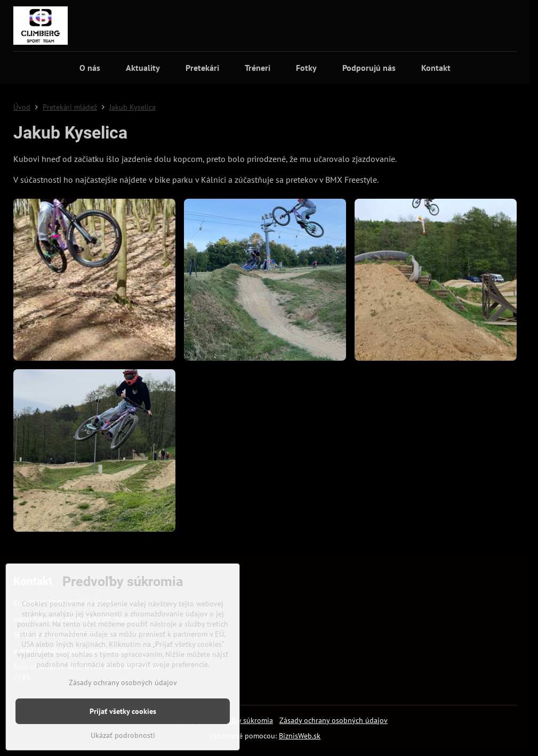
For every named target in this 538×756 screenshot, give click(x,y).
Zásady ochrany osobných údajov (334, 720)
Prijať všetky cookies (123, 711)
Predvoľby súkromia (241, 720)
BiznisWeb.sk (300, 736)
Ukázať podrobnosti (123, 735)
